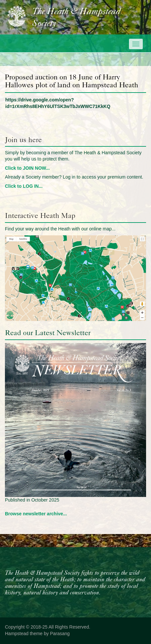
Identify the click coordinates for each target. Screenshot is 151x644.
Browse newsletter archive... (36, 514)
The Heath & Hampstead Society (76, 18)
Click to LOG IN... (24, 186)
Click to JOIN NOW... (27, 168)
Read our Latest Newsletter (48, 333)
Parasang (60, 633)
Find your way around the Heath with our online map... (60, 229)
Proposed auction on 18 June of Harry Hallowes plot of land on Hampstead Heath (72, 81)
